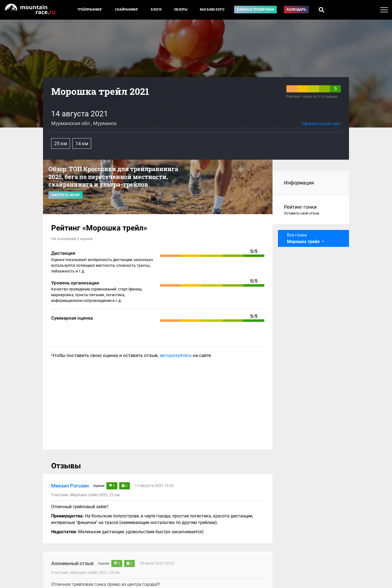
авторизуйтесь (176, 355)
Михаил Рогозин (70, 486)
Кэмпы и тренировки (255, 10)
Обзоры (181, 10)
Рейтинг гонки (311, 210)
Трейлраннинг (90, 10)
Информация (299, 183)
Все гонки (304, 238)
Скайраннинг (127, 10)
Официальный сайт (321, 124)
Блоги (156, 10)
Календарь (296, 10)
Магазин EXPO (212, 10)
